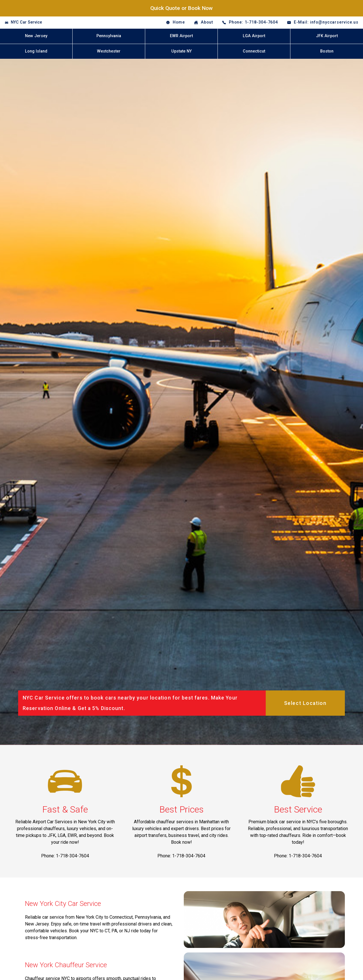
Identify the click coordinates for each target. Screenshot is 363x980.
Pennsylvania (109, 36)
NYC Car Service (26, 22)
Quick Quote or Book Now (181, 8)
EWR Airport (181, 36)
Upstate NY (181, 51)
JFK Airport (327, 36)
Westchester (109, 51)
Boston (327, 51)
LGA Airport (254, 36)
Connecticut (254, 51)
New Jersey (36, 36)
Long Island (36, 51)
